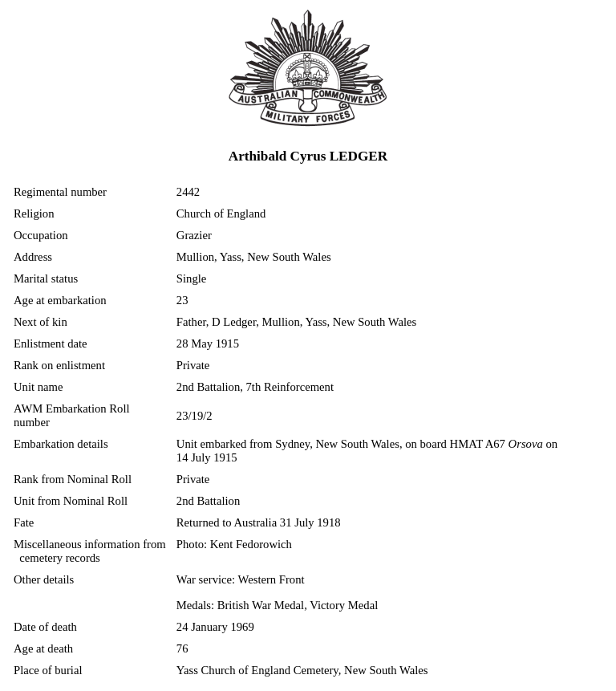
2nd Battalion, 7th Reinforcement (255, 387)
